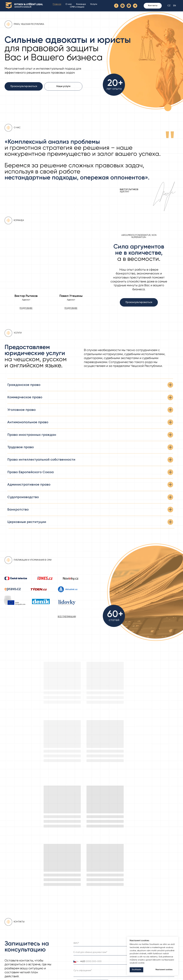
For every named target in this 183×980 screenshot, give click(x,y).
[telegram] (135, 7)
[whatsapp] (129, 7)
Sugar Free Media (172, 976)
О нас (69, 6)
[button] (71, 308)
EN (175, 7)
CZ (169, 7)
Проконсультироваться (24, 86)
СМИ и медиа (77, 8)
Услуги (94, 6)
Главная (57, 6)
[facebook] (116, 7)
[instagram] (123, 7)
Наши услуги (63, 86)
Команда (81, 6)
